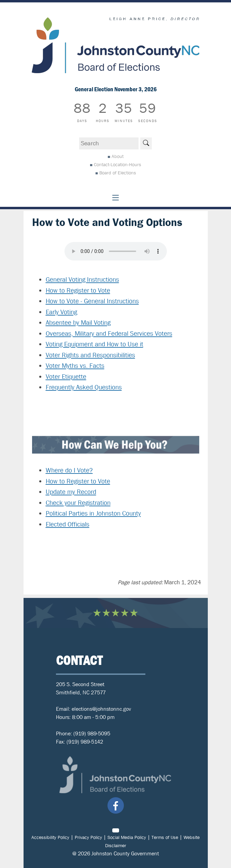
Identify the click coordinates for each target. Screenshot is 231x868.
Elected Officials (68, 524)
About (118, 156)
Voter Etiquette (66, 377)
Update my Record (71, 492)
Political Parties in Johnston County (93, 513)
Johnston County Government (125, 853)
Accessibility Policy (50, 837)
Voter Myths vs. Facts (75, 366)
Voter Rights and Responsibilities (90, 355)
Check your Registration (78, 503)
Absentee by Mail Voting (78, 323)
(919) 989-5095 (92, 733)
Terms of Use (165, 837)
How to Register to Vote (78, 291)
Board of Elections (118, 173)
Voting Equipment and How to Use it (95, 344)
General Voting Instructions (82, 280)
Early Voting (61, 312)
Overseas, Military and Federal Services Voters (109, 334)
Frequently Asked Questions (84, 387)
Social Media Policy (127, 837)
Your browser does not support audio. (116, 251)
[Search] (146, 143)
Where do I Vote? (69, 470)
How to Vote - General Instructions (92, 301)
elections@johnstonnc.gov (101, 709)
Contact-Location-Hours (118, 164)
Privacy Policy (88, 837)
